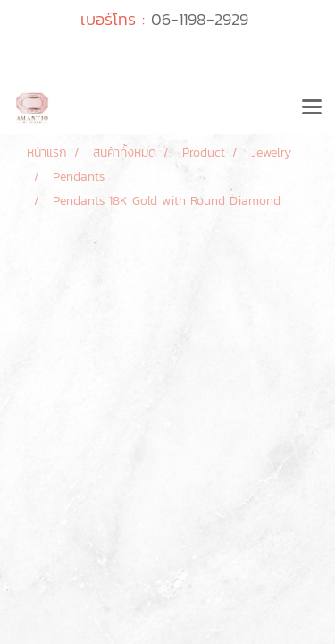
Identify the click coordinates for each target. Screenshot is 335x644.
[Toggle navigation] (312, 108)
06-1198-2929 (200, 19)
